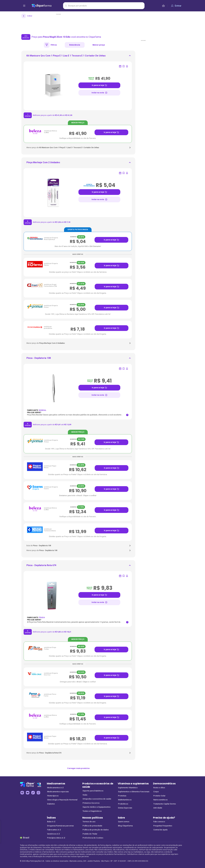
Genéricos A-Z (53, 834)
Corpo (156, 792)
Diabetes (51, 804)
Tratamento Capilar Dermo (165, 804)
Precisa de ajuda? (164, 818)
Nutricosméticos (160, 800)
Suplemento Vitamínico (128, 788)
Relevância (75, 45)
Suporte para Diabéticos (93, 791)
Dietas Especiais (125, 808)
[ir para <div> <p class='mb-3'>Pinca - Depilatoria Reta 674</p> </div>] (41, 566)
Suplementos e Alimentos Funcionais (134, 792)
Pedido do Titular (90, 834)
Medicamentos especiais (58, 792)
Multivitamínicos (125, 800)
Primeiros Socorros (91, 803)
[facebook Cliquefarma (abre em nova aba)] (22, 793)
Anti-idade (158, 808)
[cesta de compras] (163, 6)
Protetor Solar (159, 796)
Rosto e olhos (159, 788)
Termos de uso (89, 822)
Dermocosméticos (164, 784)
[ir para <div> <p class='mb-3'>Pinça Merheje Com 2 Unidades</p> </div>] (43, 163)
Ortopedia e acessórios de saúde (97, 799)
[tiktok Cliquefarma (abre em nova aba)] (33, 793)
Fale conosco (159, 822)
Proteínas (122, 796)
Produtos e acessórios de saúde (98, 785)
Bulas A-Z (51, 822)
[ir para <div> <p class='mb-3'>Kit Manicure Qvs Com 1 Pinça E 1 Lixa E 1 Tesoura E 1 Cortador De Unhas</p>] (66, 57)
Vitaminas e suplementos (133, 784)
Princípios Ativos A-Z (56, 838)
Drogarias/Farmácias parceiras (60, 826)
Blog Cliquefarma (125, 826)
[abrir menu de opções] (24, 6)
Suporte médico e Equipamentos (97, 807)
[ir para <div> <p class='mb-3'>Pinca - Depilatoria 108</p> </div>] (39, 359)
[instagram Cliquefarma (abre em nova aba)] (38, 793)
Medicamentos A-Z (55, 788)
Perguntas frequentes (163, 826)
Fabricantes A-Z (54, 830)
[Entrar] (176, 6)
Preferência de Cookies (93, 838)
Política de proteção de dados (96, 830)
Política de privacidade (92, 826)
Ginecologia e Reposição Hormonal (62, 800)
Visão (85, 795)
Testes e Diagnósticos (92, 811)
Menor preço (99, 45)
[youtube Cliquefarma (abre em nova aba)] (28, 793)
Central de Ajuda (160, 830)
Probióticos (123, 804)
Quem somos (124, 822)
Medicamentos (56, 784)
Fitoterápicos (53, 796)
